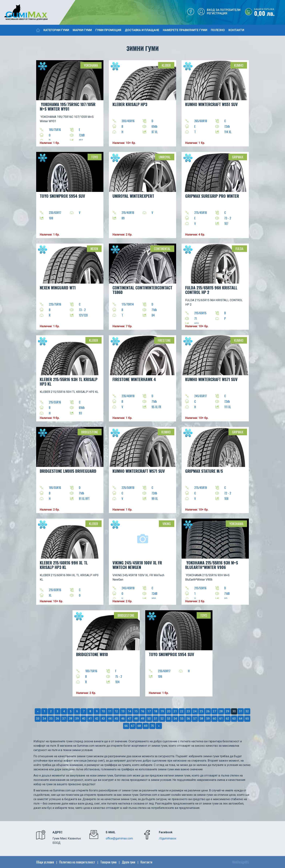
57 (195, 719)
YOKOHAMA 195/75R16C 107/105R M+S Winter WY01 (68, 106)
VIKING (167, 524)
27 (214, 711)
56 (188, 719)
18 (156, 711)
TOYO (95, 157)
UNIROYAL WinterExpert (133, 196)
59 (208, 719)
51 (156, 719)
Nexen (94, 249)
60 (214, 719)
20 (169, 711)
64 (241, 719)
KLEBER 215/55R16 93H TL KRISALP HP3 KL (69, 382)
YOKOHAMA (91, 65)
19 (162, 711)
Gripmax (238, 157)
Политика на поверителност (77, 862)
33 (38, 719)
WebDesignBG (240, 862)
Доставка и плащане (142, 30)
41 (90, 719)
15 (136, 711)
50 (149, 719)
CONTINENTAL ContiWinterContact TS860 (142, 290)
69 (146, 726)
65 (247, 719)
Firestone (164, 340)
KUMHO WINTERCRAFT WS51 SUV (211, 104)
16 (142, 711)
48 (136, 719)
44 (110, 719)
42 (97, 719)
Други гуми (129, 862)
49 (142, 719)
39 (77, 719)
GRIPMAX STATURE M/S (204, 471)
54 (175, 719)
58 (201, 719)
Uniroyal (165, 157)
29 (228, 711)
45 (116, 719)
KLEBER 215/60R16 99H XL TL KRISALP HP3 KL (64, 565)
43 (103, 719)
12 (116, 711)
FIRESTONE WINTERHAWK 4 (134, 379)
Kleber (166, 65)
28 (221, 711)
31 (241, 711)
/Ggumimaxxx (168, 838)
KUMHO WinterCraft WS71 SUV (211, 379)
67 (133, 726)
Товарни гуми (108, 862)
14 (129, 711)
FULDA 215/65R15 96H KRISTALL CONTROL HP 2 (211, 290)
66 (126, 726)
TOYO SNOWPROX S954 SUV (62, 196)
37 (64, 719)
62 (228, 719)
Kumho (239, 65)
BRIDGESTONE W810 (92, 654)
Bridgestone (90, 432)
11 (110, 711)
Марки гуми (82, 30)
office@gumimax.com (119, 838)
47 (129, 719)
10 (103, 711)
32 (247, 711)
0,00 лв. (270, 13)
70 (152, 726)
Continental (162, 249)
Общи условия (45, 862)
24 (195, 711)
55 (182, 719)
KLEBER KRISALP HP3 (130, 104)
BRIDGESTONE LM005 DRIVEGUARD (68, 471)
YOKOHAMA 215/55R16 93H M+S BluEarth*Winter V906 (212, 565)
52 (162, 719)
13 (123, 711)
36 (57, 719)
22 (182, 711)
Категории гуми (56, 30)
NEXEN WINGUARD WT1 (58, 288)
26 (208, 711)
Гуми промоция (108, 30)
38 (71, 719)
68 (139, 726)
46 (123, 719)
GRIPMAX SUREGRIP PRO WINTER (212, 196)
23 (188, 711)
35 (51, 719)
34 (44, 719)
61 (221, 719)
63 (234, 719)
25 (201, 711)
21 (175, 711)
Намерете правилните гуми (185, 30)
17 (149, 711)
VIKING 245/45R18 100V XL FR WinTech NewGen (137, 565)
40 (84, 719)
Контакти (236, 30)
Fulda (239, 249)
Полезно (218, 30)
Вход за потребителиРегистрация (224, 12)
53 (169, 719)
